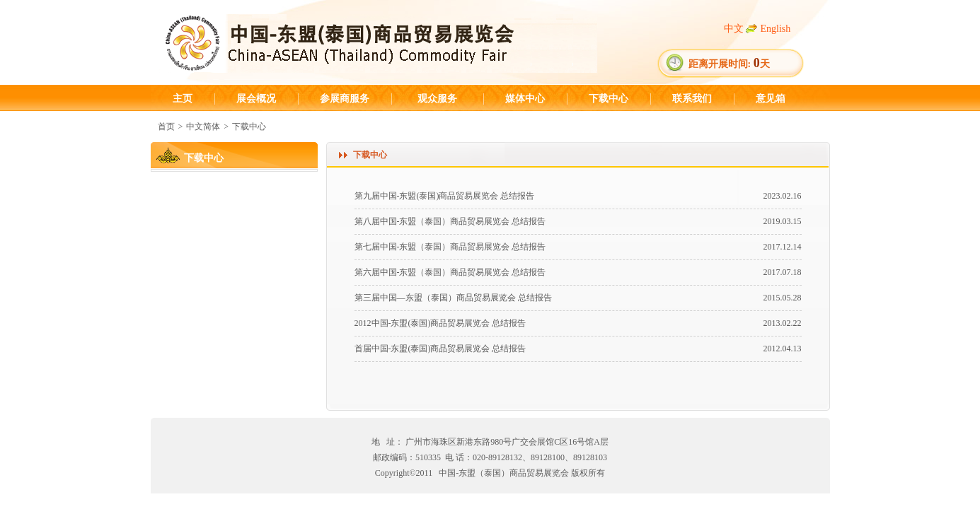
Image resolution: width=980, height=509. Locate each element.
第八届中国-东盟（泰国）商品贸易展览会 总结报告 (450, 221)
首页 (166, 127)
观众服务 (437, 99)
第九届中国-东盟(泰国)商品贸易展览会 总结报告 (445, 196)
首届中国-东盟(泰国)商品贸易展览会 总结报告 (440, 349)
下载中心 (609, 99)
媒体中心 (525, 99)
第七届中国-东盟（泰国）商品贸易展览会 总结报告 (450, 247)
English (776, 29)
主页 (183, 99)
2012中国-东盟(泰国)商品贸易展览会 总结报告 (440, 323)
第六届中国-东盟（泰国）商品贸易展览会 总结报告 (450, 272)
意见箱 (771, 99)
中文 (734, 29)
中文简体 (203, 127)
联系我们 (692, 99)
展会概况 (256, 99)
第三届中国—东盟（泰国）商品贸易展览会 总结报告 (453, 298)
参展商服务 (345, 99)
